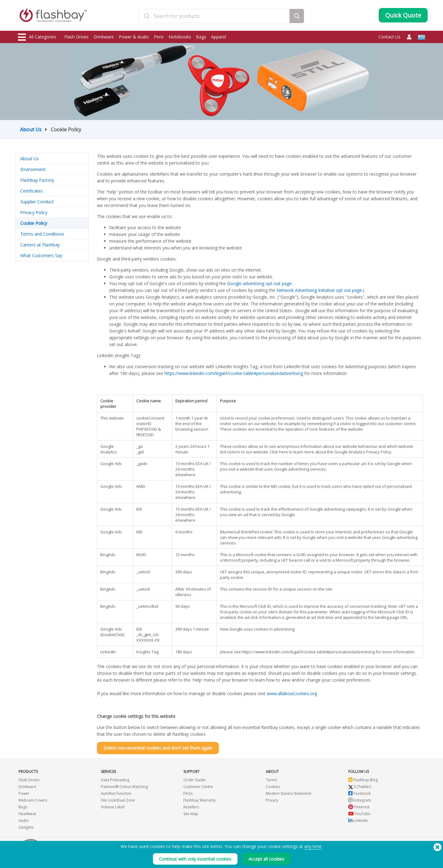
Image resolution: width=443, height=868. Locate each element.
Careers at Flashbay (40, 245)
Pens (159, 37)
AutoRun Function (116, 793)
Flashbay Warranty (200, 800)
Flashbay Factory (37, 180)
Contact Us (389, 37)
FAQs (188, 793)
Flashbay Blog (363, 780)
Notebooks (180, 37)
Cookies (273, 787)
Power (24, 793)
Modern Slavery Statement (289, 793)
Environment (33, 169)
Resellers (191, 807)
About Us (31, 129)
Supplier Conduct (37, 202)
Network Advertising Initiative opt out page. (320, 290)
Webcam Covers (33, 800)
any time (313, 846)
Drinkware (104, 37)
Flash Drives (76, 37)
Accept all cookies (266, 859)
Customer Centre (198, 787)
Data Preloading (115, 780)
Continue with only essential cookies (195, 859)
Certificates (32, 191)
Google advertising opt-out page (259, 283)
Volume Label (113, 807)
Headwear (28, 814)
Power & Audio (134, 37)
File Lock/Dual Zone (118, 800)
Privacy (272, 800)
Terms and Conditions (42, 234)
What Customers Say (41, 255)
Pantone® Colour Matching (124, 787)
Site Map (191, 814)
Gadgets (26, 827)
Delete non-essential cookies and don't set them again (158, 748)
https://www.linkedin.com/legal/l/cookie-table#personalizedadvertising (234, 373)
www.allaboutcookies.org (292, 693)
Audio (24, 820)
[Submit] (147, 16)
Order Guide (194, 780)
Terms (271, 780)
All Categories (37, 37)
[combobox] (214, 16)
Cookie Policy (34, 223)
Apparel (219, 37)
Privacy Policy (34, 212)
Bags (201, 37)
